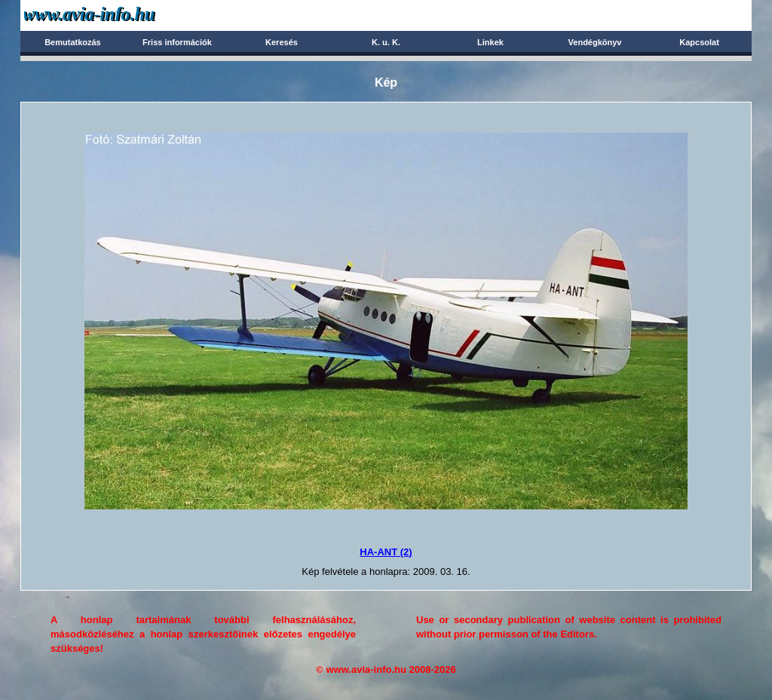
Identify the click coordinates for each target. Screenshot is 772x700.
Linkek (490, 42)
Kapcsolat (699, 42)
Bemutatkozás (73, 42)
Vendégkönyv (595, 42)
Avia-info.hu (116, 15)
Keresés (282, 42)
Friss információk (177, 42)
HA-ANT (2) (386, 552)
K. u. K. (386, 42)
